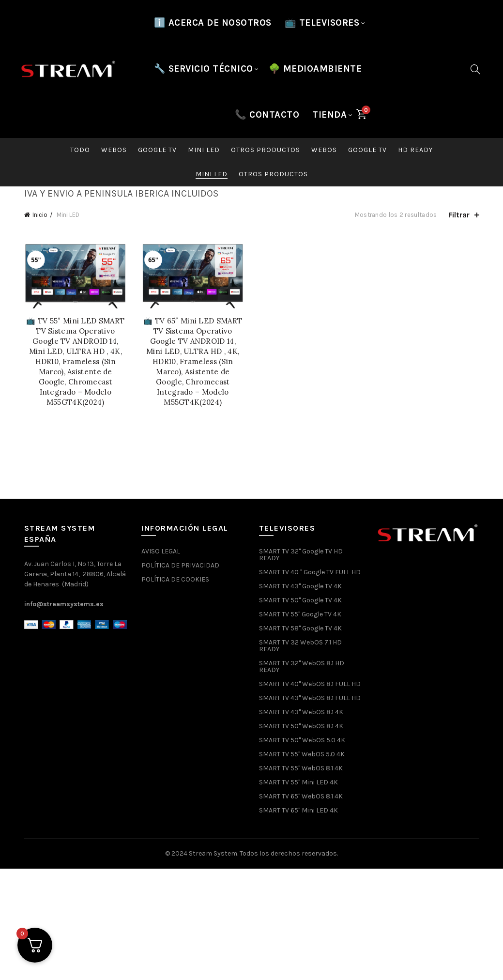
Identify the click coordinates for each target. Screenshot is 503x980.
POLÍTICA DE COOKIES (175, 579)
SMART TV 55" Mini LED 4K (298, 782)
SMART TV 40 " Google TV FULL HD (310, 572)
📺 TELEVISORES (322, 23)
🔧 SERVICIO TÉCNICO (204, 69)
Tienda (329, 115)
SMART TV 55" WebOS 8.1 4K (301, 768)
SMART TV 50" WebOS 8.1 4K (301, 726)
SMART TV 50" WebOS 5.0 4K (302, 740)
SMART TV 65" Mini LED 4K (298, 810)
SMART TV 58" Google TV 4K (300, 628)
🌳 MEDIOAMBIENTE (315, 69)
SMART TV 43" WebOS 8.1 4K (301, 712)
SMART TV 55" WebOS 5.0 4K (302, 754)
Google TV (157, 150)
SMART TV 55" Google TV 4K (300, 614)
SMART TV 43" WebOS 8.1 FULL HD (310, 698)
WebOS (114, 150)
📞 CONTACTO (267, 115)
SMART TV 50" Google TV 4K (300, 600)
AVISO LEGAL (161, 551)
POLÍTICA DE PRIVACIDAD (180, 565)
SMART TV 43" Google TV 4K (300, 586)
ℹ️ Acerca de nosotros (213, 23)
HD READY (415, 150)
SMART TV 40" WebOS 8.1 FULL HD (310, 684)
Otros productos (266, 150)
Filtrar (459, 215)
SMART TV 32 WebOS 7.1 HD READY (300, 646)
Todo (80, 150)
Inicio (40, 215)
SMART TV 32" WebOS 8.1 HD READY (302, 666)
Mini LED (204, 150)
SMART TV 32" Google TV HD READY (301, 555)
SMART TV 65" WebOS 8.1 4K (301, 796)
